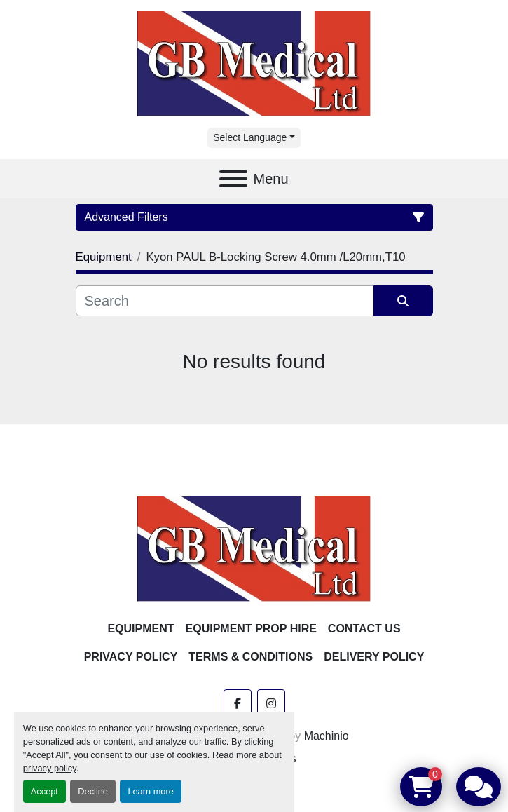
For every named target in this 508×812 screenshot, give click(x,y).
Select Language (250, 137)
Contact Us (364, 629)
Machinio (327, 736)
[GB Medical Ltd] (254, 548)
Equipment (140, 629)
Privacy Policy (131, 657)
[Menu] (233, 179)
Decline (93, 791)
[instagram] (271, 703)
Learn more (150, 791)
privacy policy (50, 768)
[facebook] (238, 703)
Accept (44, 791)
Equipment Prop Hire (251, 629)
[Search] (225, 301)
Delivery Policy (374, 657)
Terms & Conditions (250, 657)
